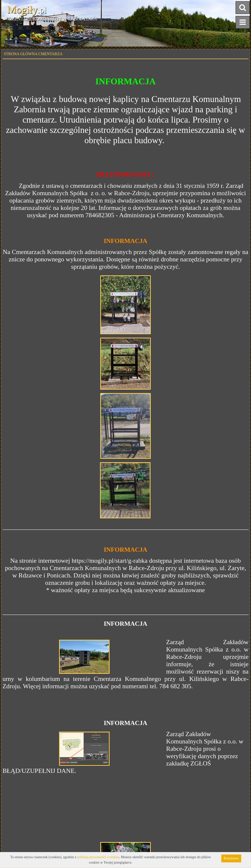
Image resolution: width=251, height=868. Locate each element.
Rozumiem (231, 858)
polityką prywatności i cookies (98, 857)
